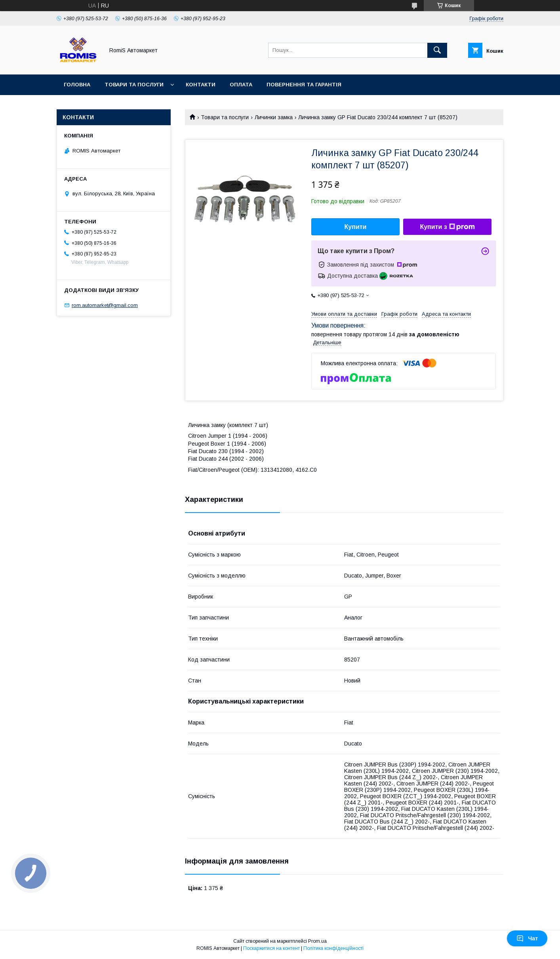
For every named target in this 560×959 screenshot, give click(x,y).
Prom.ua (317, 941)
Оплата (241, 85)
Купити (356, 227)
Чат (527, 938)
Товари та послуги (134, 85)
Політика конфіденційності (333, 948)
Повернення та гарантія (304, 85)
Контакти (201, 85)
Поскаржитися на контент (271, 948)
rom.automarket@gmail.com (105, 305)
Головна (77, 85)
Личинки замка (274, 117)
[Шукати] (437, 50)
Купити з (447, 227)
